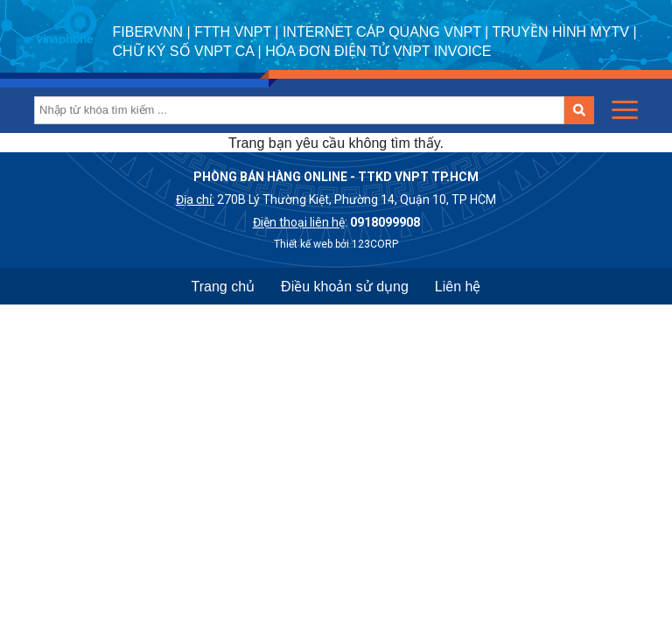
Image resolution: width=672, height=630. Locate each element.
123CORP (375, 244)
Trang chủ (224, 287)
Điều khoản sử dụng (345, 287)
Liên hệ (458, 287)
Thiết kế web (303, 244)
